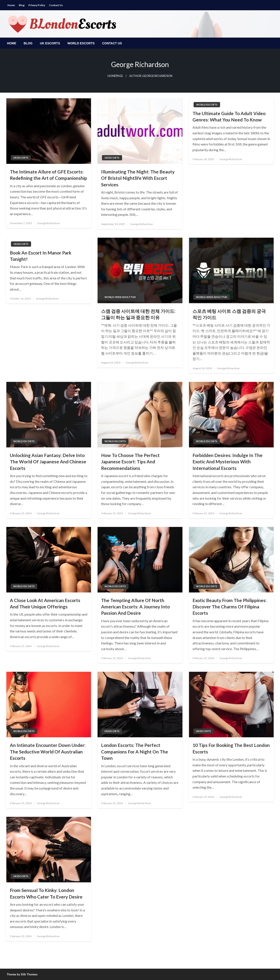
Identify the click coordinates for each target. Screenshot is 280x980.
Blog (22, 5)
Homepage (115, 76)
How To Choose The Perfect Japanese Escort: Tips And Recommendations (130, 462)
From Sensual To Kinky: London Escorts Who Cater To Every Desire (46, 893)
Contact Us (56, 5)
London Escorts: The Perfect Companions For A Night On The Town (135, 751)
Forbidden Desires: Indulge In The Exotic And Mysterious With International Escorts (227, 462)
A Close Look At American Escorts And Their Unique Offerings (45, 603)
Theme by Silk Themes (22, 974)
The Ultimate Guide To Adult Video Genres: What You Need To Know (229, 116)
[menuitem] (12, 43)
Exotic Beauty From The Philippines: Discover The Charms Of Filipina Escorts (230, 607)
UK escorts (50, 43)
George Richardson (49, 223)
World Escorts (81, 43)
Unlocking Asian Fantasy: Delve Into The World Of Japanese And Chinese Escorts (48, 462)
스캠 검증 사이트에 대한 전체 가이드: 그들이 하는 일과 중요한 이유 (138, 314)
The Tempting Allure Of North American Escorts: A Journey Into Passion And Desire (135, 607)
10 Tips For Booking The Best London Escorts (231, 748)
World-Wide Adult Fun (120, 297)
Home (11, 5)
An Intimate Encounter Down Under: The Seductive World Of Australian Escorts (48, 751)
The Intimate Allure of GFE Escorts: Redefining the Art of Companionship (48, 175)
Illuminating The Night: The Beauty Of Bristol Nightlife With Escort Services (138, 178)
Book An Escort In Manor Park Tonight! (41, 256)
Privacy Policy (37, 5)
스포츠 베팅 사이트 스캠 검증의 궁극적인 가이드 (229, 314)
